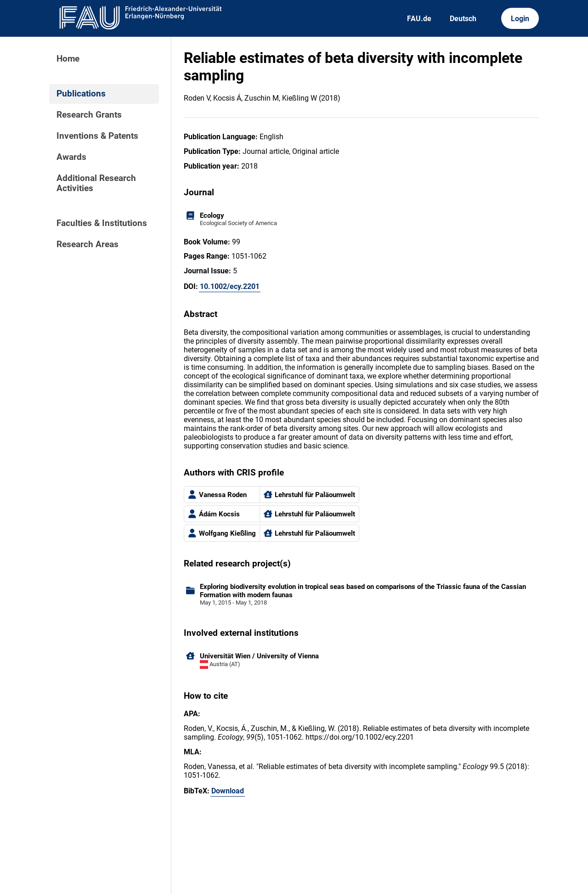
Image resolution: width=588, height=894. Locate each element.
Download (228, 791)
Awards (71, 157)
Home (68, 59)
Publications (81, 94)
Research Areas (88, 244)
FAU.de (419, 19)
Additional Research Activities (96, 183)
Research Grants (89, 115)
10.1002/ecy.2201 (230, 286)
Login (520, 19)
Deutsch (463, 19)
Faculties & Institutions (102, 223)
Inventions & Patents (97, 136)
